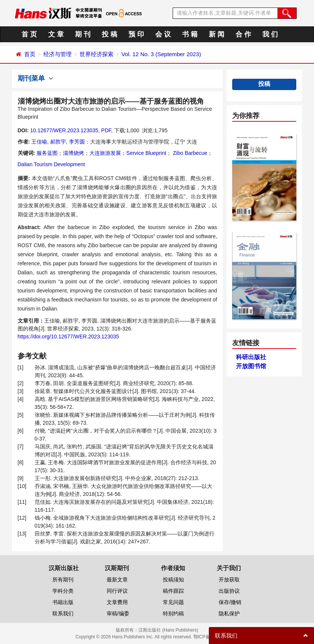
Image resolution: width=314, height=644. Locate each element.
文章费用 (117, 602)
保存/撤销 (230, 602)
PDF (106, 130)
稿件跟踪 (173, 591)
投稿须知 (173, 580)
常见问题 (173, 602)
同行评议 (117, 591)
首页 (30, 54)
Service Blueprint (146, 153)
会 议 (163, 34)
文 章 (56, 34)
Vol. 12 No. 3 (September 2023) (161, 54)
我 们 (270, 34)
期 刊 (83, 34)
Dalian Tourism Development (51, 164)
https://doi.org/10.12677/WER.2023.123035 (68, 337)
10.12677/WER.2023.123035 (64, 130)
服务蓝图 (47, 153)
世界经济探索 (96, 54)
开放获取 (229, 580)
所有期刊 (63, 580)
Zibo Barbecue (189, 153)
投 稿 (110, 34)
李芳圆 (77, 142)
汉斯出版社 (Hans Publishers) (168, 630)
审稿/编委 (118, 613)
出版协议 (229, 591)
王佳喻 (39, 142)
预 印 (136, 34)
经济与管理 (57, 54)
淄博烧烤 (74, 153)
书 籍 (190, 34)
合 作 (243, 34)
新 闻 (217, 34)
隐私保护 (229, 613)
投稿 (264, 84)
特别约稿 (173, 613)
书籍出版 (63, 602)
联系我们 (63, 613)
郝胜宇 (58, 142)
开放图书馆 (251, 366)
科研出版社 (251, 357)
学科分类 (63, 591)
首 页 (29, 34)
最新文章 (117, 580)
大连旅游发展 (105, 153)
